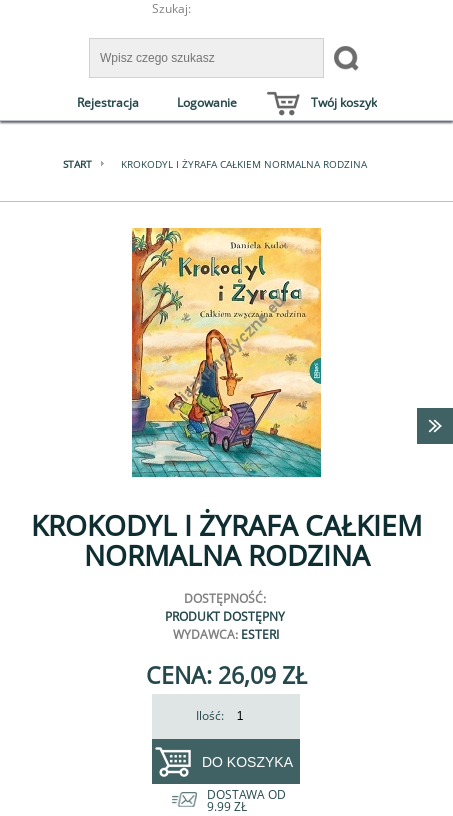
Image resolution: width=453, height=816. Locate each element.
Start (77, 164)
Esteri (260, 634)
